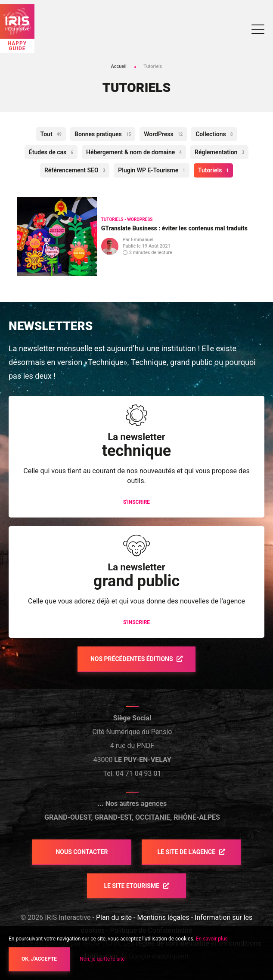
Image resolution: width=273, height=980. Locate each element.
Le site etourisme (132, 886)
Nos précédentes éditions (132, 659)
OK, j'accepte (39, 959)
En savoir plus (212, 939)
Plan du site (114, 917)
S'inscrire (136, 502)
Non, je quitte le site (102, 959)
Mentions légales (163, 917)
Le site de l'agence (187, 852)
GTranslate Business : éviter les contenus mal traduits (174, 228)
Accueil (118, 66)
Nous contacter (82, 852)
